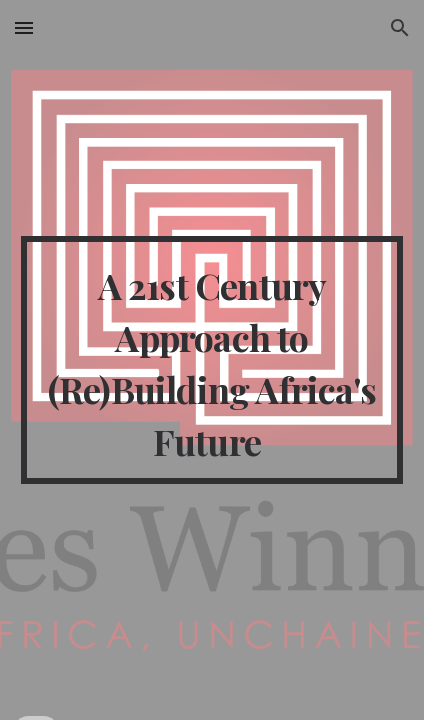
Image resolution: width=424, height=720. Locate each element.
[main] (212, 359)
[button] (24, 27)
